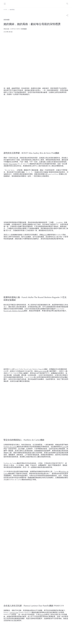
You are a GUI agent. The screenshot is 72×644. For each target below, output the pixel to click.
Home (5, 10)
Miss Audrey (13, 164)
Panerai (42, 615)
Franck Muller (42, 371)
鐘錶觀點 (12, 10)
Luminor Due (14, 613)
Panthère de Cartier (10, 447)
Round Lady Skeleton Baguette (14, 311)
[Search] (67, 4)
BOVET (6, 164)
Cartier (64, 447)
